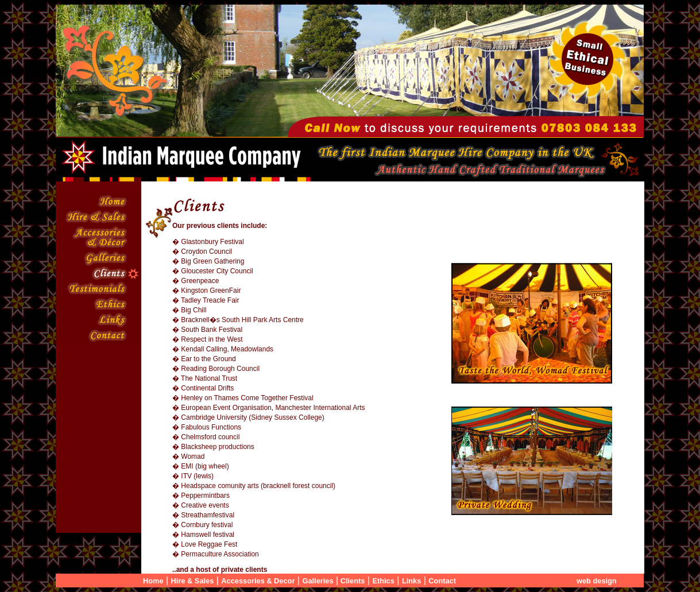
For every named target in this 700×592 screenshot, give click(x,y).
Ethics (383, 581)
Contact (442, 581)
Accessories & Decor (258, 581)
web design (597, 581)
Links (411, 581)
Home (153, 581)
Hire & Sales (193, 581)
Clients (351, 581)
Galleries (318, 581)
